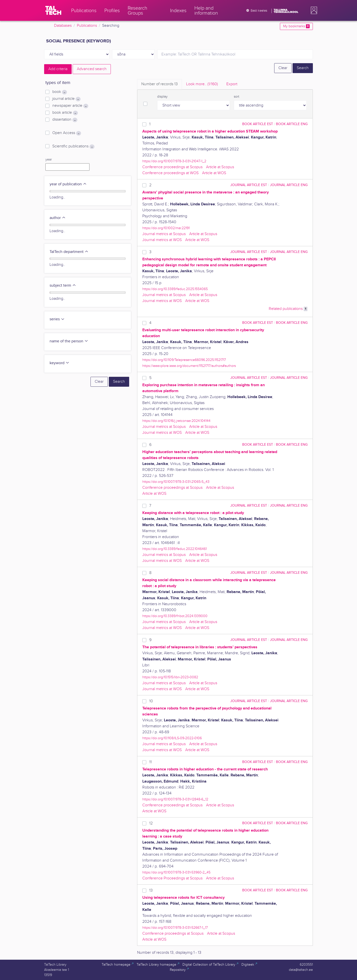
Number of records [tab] (160, 84)
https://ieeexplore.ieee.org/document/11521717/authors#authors (189, 366)
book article (65, 113)
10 (151, 701)
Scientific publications (73, 146)
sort (237, 97)
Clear (283, 68)
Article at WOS (214, 173)
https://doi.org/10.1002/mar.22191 (166, 228)
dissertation (65, 120)
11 (150, 762)
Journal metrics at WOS (162, 240)
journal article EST (249, 185)
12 (151, 823)
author (58, 218)
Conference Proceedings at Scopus (172, 878)
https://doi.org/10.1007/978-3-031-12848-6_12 (175, 799)
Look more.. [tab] (202, 84)
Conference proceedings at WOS (170, 173)
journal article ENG (289, 185)
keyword (59, 363)
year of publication (68, 184)
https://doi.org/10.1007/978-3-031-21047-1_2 (174, 161)
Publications (87, 26)
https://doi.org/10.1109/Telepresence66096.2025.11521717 (184, 360)
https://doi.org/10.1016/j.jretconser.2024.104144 (176, 421)
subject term (63, 286)
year (49, 160)
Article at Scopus (220, 167)
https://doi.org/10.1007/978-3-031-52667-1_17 (175, 928)
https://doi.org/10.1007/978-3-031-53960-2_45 (176, 872)
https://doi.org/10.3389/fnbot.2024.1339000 (175, 616)
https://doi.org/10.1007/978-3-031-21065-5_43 (176, 482)
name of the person (69, 341)
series (57, 319)
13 (151, 890)
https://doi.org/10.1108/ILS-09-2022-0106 (172, 738)
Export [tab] (232, 84)
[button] (313, 10)
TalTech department (69, 252)
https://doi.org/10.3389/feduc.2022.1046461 (175, 549)
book (60, 92)
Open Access (67, 133)
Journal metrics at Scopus (164, 234)
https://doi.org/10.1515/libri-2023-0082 (170, 677)
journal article (66, 99)
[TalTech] (53, 10)
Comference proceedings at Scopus (173, 934)
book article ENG (292, 124)
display (162, 97)
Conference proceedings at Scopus (172, 167)
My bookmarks (296, 26)
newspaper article (70, 106)
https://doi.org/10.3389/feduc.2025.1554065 (175, 289)
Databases (63, 26)
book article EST (258, 124)
